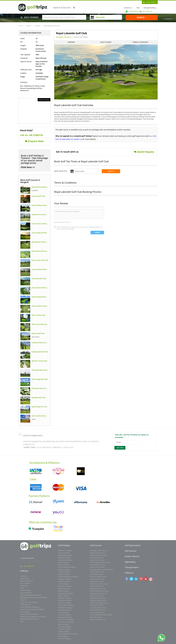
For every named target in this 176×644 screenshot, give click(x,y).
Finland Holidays (64, 573)
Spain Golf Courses (97, 607)
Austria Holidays (64, 554)
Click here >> (28, 167)
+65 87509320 (132, 11)
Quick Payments (26, 594)
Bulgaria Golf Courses (98, 554)
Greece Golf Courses (97, 569)
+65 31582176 (147, 11)
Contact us (127, 8)
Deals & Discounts (27, 582)
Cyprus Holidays (64, 566)
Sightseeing (130, 563)
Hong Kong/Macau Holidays (68, 578)
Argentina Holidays (65, 552)
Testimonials (25, 580)
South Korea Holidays (66, 623)
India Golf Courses (96, 576)
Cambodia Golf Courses (98, 557)
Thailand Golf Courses (98, 612)
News (22, 589)
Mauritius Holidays (65, 602)
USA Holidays (63, 638)
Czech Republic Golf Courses (100, 564)
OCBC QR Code (26, 606)
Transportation (132, 569)
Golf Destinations (133, 547)
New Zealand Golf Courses (99, 592)
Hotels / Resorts (132, 558)
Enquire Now (34, 141)
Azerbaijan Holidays (65, 557)
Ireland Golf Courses (97, 581)
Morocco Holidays (65, 604)
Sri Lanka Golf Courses (98, 609)
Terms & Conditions (140, 42)
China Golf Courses (97, 559)
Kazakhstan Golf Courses (99, 585)
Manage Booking (150, 8)
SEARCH (142, 17)
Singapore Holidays (65, 619)
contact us (78, 139)
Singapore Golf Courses (98, 602)
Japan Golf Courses (97, 583)
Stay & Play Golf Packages (29, 616)
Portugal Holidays (65, 612)
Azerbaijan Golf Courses (98, 552)
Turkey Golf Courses (97, 614)
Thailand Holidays (65, 631)
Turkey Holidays (64, 633)
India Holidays (63, 585)
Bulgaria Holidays (64, 559)
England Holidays (64, 571)
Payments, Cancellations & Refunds (33, 618)
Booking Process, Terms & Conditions (34, 599)
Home (20, 26)
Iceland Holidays (64, 583)
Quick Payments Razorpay (30, 608)
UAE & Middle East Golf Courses (101, 616)
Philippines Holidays (65, 609)
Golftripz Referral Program (30, 620)
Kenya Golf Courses (97, 588)
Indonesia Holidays (65, 588)
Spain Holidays (63, 626)
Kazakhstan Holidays (66, 595)
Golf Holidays (64, 547)
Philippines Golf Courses (99, 595)
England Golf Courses (98, 566)
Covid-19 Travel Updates (29, 604)
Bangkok (38, 26)
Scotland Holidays (65, 616)
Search (111, 171)
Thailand (29, 26)
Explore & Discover (64, 8)
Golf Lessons (131, 552)
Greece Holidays (64, 576)
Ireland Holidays (64, 590)
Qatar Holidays (63, 614)
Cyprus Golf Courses (97, 562)
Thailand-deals (25, 592)
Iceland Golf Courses (97, 573)
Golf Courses (96, 547)
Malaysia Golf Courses (98, 590)
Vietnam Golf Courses (98, 621)
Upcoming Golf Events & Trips (31, 597)
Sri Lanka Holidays (65, 628)
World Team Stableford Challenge (32, 611)
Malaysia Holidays (65, 600)
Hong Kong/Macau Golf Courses (101, 571)
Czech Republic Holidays (67, 569)
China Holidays (63, 564)
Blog (22, 623)
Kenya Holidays (64, 597)
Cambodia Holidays (65, 562)
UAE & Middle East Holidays (68, 635)
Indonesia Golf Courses (98, 578)
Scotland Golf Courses (98, 600)
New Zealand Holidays (66, 607)
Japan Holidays (63, 592)
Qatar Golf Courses (97, 597)
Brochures (24, 587)
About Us (24, 601)
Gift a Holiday (25, 585)
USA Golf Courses (96, 619)
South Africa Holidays (66, 621)
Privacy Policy (25, 613)
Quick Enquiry (144, 152)
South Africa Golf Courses (99, 604)
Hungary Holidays (65, 581)
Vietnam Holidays (64, 640)
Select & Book (106, 42)
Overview (71, 42)
